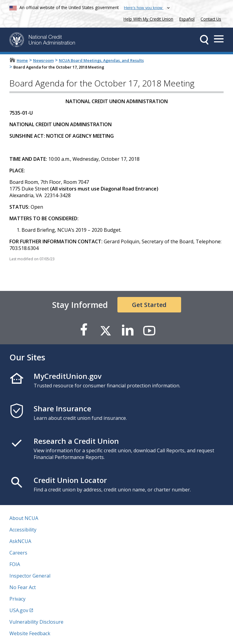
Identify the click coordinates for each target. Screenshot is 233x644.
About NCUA (24, 518)
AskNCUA (20, 541)
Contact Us (211, 19)
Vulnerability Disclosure (36, 622)
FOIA (15, 564)
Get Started (149, 305)
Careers (18, 553)
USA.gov (19, 610)
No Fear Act (23, 587)
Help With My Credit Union (147, 18)
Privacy (17, 599)
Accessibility (23, 530)
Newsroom (43, 60)
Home (22, 60)
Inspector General (30, 576)
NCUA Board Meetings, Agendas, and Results (101, 60)
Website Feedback (30, 633)
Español (187, 19)
